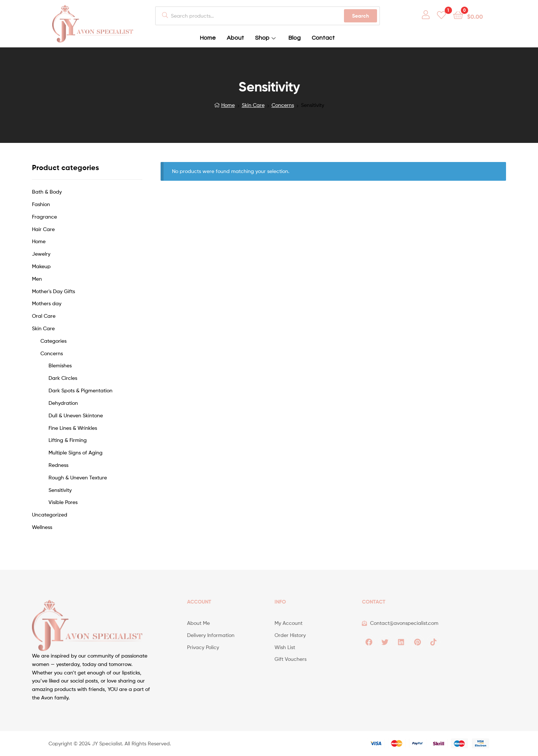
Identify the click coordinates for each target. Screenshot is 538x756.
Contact (323, 38)
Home (208, 38)
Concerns (283, 105)
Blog (295, 38)
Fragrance (44, 217)
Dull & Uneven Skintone (76, 415)
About (235, 38)
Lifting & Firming (68, 440)
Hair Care (43, 229)
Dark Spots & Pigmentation (80, 390)
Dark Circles (63, 378)
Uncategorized (50, 514)
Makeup (41, 266)
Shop (266, 38)
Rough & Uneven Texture (78, 477)
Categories (53, 341)
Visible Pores (63, 502)
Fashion (41, 204)
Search (361, 16)
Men (37, 279)
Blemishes (60, 365)
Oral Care (44, 316)
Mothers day (47, 303)
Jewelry (41, 254)
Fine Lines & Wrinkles (73, 428)
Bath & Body (47, 192)
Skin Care (253, 105)
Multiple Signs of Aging (76, 452)
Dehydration (63, 403)
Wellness (42, 527)
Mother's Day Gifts (53, 291)
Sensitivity (60, 490)
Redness (58, 465)
